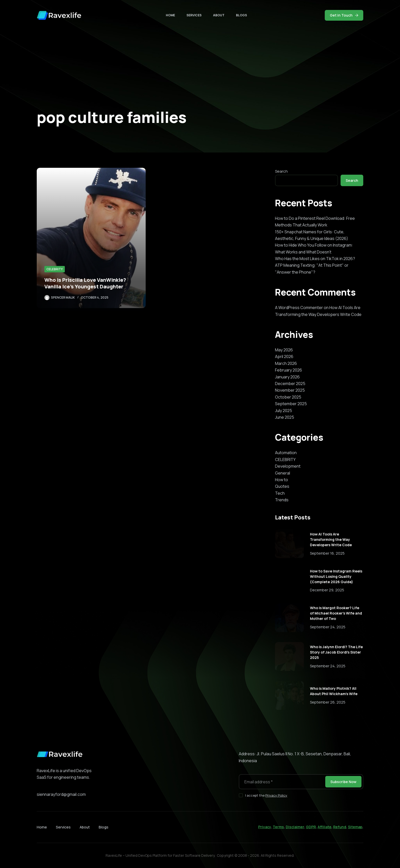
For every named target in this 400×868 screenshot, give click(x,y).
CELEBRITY (55, 269)
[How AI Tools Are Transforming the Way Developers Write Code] (289, 544)
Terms (278, 827)
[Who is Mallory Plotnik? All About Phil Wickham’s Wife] (289, 695)
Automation (286, 453)
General (283, 473)
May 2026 (284, 350)
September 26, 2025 (328, 702)
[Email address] (282, 782)
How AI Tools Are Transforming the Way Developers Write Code (331, 539)
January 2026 (287, 377)
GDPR (311, 827)
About (219, 15)
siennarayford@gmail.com (61, 794)
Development (288, 466)
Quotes (282, 486)
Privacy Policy (276, 795)
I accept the (266, 795)
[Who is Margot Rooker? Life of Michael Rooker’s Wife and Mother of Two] (289, 618)
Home (170, 15)
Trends (282, 500)
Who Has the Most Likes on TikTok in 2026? (315, 259)
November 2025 (290, 390)
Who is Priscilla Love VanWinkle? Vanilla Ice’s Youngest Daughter (85, 283)
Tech (280, 493)
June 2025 (285, 417)
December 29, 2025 (327, 590)
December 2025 (290, 384)
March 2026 (286, 363)
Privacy (265, 827)
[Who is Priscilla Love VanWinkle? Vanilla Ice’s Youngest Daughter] (91, 238)
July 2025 (284, 411)
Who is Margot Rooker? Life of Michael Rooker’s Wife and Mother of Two (336, 613)
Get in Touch (344, 15)
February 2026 (289, 370)
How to (282, 480)
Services (194, 15)
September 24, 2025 (328, 627)
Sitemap (355, 827)
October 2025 (288, 397)
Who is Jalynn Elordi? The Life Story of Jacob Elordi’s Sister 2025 (336, 652)
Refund (340, 827)
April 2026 (284, 356)
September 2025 (291, 404)
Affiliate (324, 827)
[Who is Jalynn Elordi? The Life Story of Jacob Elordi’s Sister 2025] (289, 656)
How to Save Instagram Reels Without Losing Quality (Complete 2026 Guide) (336, 576)
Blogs (241, 15)
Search (281, 171)
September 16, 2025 (327, 553)
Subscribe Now (343, 782)
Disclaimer (295, 827)
